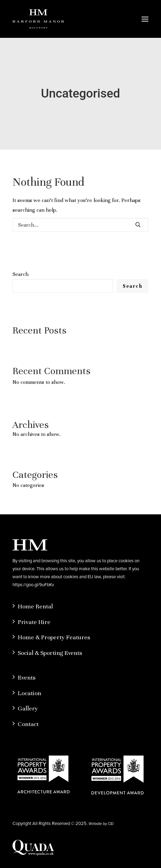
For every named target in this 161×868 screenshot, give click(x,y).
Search (21, 274)
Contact (28, 724)
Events (27, 677)
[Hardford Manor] (38, 19)
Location (29, 693)
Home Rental (35, 606)
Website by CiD (101, 824)
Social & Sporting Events (50, 653)
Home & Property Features (54, 637)
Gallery (28, 708)
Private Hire (34, 622)
